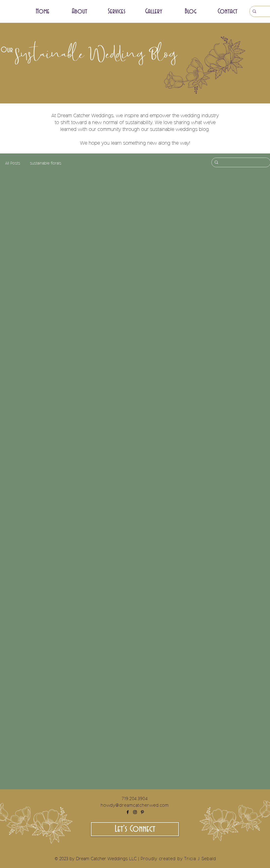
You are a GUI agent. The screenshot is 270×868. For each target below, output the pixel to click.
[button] (117, 12)
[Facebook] (128, 812)
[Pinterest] (142, 812)
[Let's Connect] (135, 829)
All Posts (13, 163)
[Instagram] (135, 812)
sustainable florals (46, 163)
